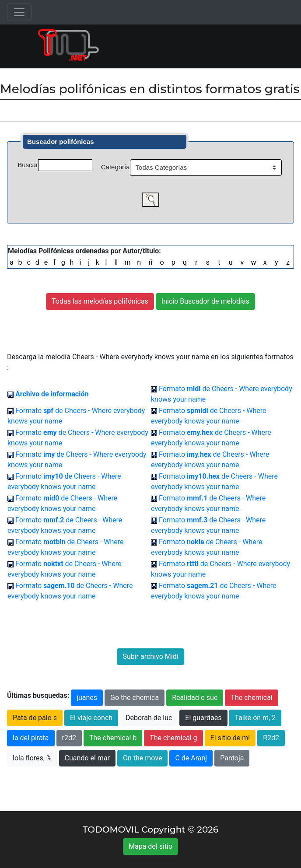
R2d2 (271, 738)
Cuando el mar (87, 758)
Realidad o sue (195, 698)
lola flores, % (32, 758)
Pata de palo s (35, 718)
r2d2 (69, 738)
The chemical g (173, 738)
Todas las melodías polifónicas (100, 301)
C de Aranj (191, 758)
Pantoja (232, 758)
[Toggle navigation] (19, 12)
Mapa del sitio (150, 846)
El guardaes (203, 718)
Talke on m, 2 (255, 718)
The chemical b (113, 738)
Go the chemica (135, 698)
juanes (87, 698)
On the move (142, 758)
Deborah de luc (149, 718)
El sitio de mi (230, 738)
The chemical (251, 698)
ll (116, 262)
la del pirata (31, 738)
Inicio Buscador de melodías (205, 301)
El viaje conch (91, 718)
